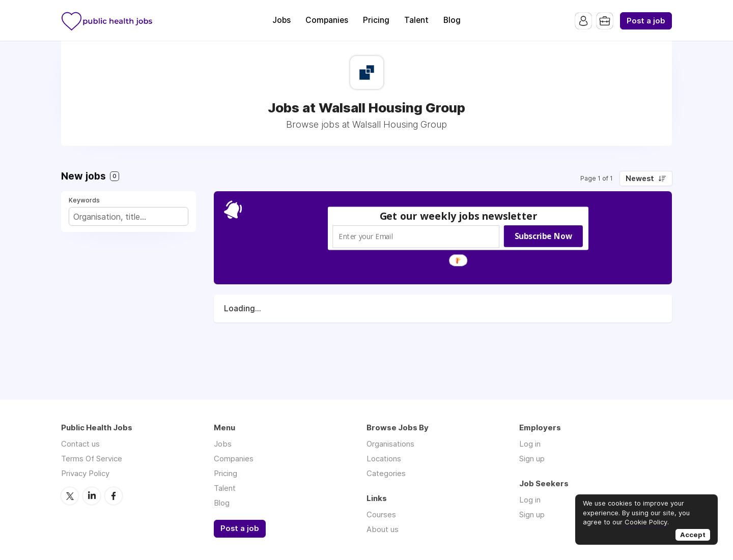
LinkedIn (92, 496)
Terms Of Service (92, 459)
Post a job (646, 21)
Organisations (390, 444)
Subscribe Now (543, 236)
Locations (384, 459)
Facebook (114, 496)
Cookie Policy (646, 522)
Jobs (281, 20)
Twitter (70, 496)
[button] (459, 216)
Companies (327, 20)
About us (383, 529)
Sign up (532, 459)
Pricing (376, 20)
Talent (416, 20)
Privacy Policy (85, 473)
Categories (386, 473)
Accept (693, 535)
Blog (452, 20)
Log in (530, 444)
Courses (381, 514)
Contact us (80, 444)
